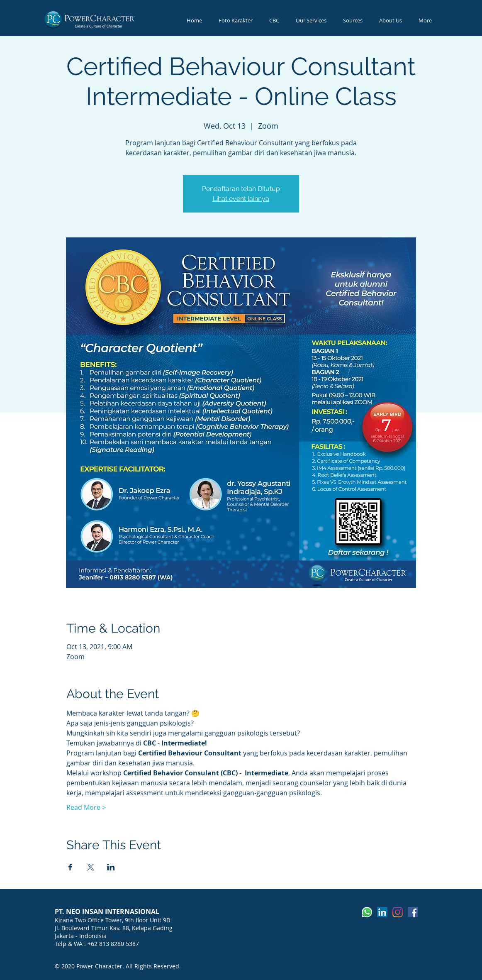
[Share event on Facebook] (70, 867)
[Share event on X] (91, 867)
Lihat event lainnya (241, 199)
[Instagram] (398, 912)
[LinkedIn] (382, 912)
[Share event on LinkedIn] (111, 867)
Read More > (86, 807)
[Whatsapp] (367, 912)
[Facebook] (413, 912)
